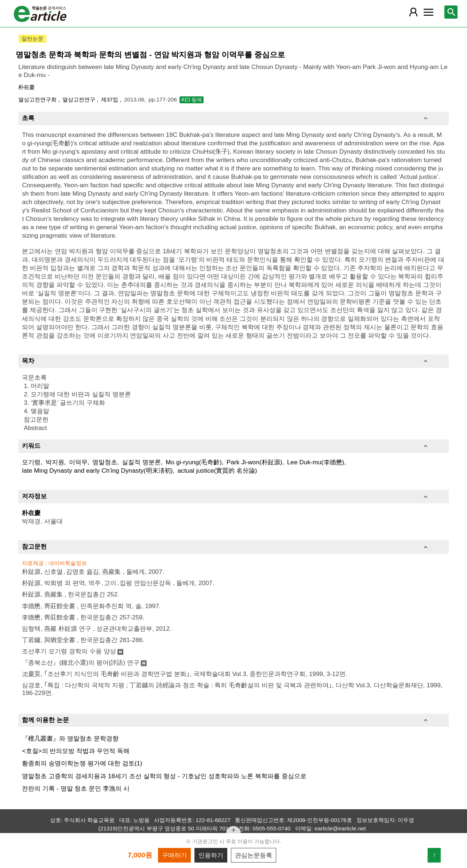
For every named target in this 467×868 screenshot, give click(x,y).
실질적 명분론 (141, 462)
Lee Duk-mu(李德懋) (316, 462)
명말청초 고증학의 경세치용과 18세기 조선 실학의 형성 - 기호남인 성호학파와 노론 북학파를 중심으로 (164, 776)
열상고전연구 (80, 99)
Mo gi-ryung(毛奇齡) (194, 462)
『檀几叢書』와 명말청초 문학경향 (70, 738)
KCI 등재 (192, 100)
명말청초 (105, 462)
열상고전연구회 (38, 99)
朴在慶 (26, 87)
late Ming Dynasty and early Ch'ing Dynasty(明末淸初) (97, 471)
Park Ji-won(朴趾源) (254, 462)
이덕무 (78, 462)
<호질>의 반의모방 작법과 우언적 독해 (76, 751)
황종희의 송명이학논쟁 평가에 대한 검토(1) (82, 763)
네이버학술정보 (68, 563)
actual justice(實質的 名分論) (217, 471)
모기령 (31, 462)
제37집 (110, 99)
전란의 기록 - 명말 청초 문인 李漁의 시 (76, 788)
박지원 (55, 462)
